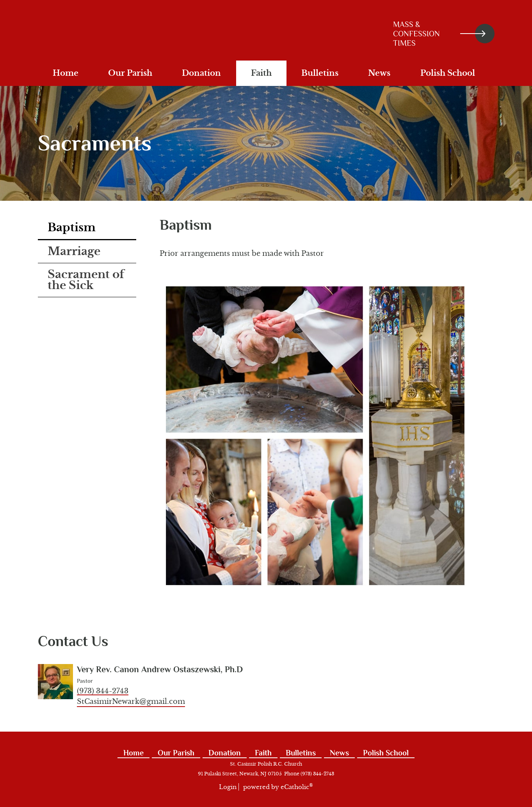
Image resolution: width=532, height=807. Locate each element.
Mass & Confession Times (439, 34)
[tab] (87, 228)
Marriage (74, 251)
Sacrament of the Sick (86, 280)
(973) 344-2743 (103, 691)
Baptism (72, 228)
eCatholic (297, 787)
